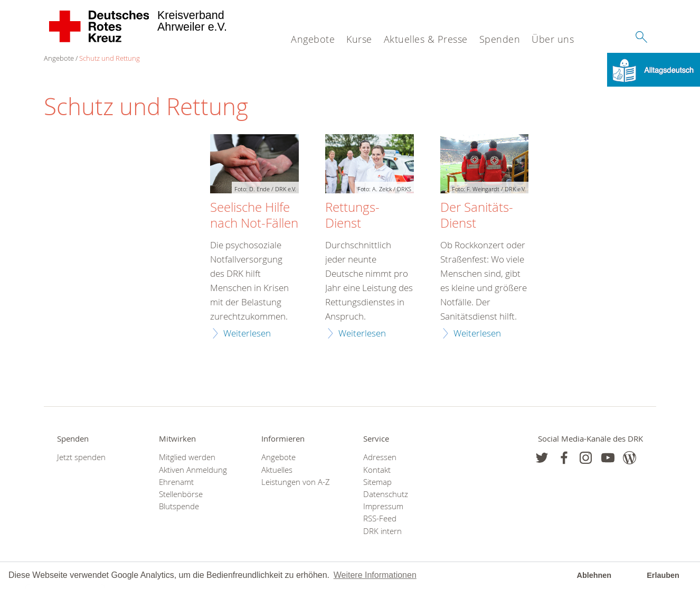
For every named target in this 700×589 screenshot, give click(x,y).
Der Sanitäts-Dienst (477, 216)
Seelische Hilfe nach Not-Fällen (254, 216)
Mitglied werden (187, 457)
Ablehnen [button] (594, 575)
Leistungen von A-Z (296, 482)
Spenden (500, 39)
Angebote (313, 39)
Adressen (380, 457)
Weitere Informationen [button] (375, 575)
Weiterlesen (247, 333)
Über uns (553, 39)
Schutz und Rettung (110, 58)
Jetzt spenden (81, 457)
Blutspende (179, 506)
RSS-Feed (380, 518)
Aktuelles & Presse (426, 39)
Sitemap (377, 482)
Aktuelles (277, 470)
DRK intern (382, 531)
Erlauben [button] (663, 575)
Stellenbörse (181, 494)
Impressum (383, 506)
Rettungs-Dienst (352, 216)
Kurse (359, 39)
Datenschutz (386, 494)
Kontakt (377, 470)
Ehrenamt (176, 482)
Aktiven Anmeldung (193, 470)
